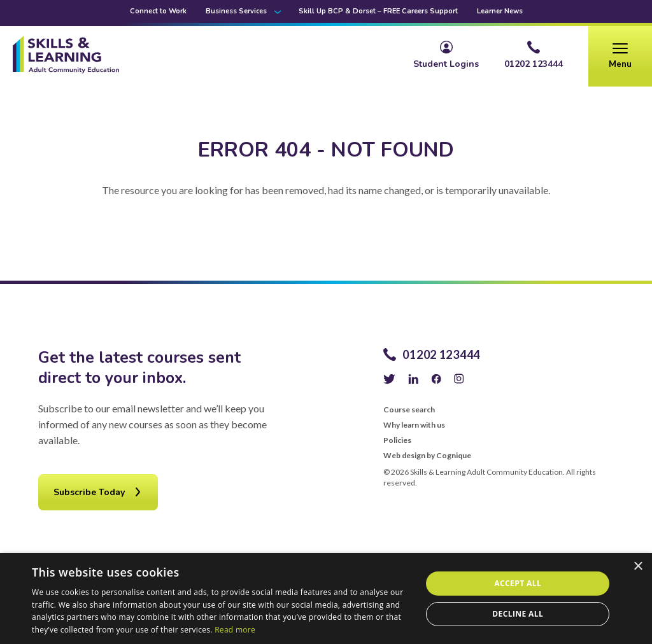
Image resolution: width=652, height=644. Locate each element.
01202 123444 (441, 354)
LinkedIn (413, 379)
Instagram (459, 379)
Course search (409, 410)
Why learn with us (414, 425)
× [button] (638, 567)
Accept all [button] (518, 583)
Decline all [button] (518, 614)
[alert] (326, 598)
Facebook (436, 379)
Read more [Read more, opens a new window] (235, 630)
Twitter (389, 379)
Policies (397, 440)
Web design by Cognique (427, 456)
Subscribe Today (89, 492)
